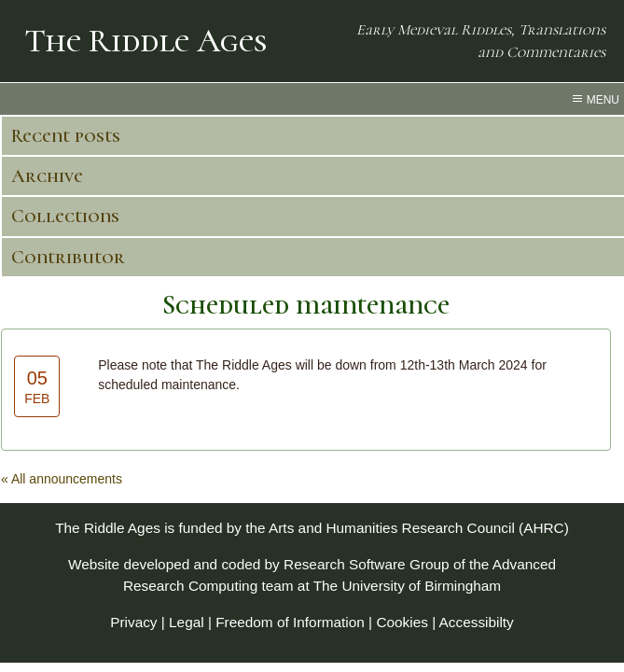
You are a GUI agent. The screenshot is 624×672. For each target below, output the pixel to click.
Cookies (402, 622)
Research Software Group (367, 564)
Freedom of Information (290, 622)
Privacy (133, 622)
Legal (187, 622)
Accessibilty (477, 622)
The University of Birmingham (407, 586)
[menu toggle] (312, 99)
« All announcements (62, 479)
